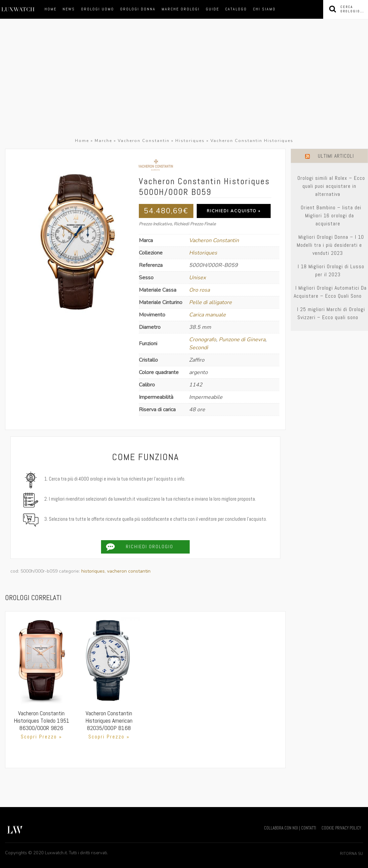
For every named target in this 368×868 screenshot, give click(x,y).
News (69, 9)
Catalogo (236, 9)
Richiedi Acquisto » (234, 211)
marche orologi (181, 9)
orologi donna (138, 9)
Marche (103, 141)
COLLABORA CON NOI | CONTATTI (290, 828)
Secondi (199, 348)
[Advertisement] (184, 86)
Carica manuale (207, 315)
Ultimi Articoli (336, 156)
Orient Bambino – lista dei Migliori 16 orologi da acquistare (331, 215)
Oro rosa (199, 290)
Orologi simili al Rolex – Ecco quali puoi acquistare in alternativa (331, 186)
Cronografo (203, 340)
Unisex (197, 278)
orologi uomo (98, 9)
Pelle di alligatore (210, 302)
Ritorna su (351, 854)
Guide (212, 9)
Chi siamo (264, 9)
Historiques (190, 141)
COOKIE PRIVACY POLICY (341, 828)
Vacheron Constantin (144, 141)
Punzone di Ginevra (242, 340)
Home (51, 9)
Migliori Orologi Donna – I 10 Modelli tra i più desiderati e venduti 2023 (330, 245)
